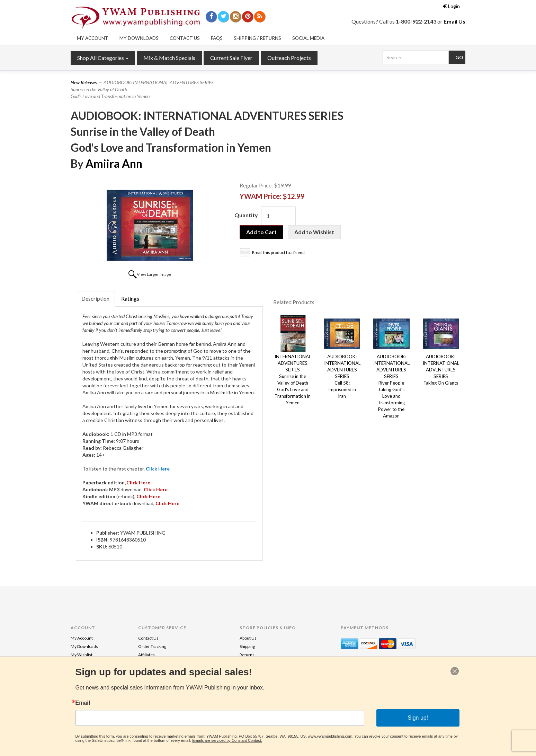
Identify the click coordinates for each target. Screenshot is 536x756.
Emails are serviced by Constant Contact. (227, 740)
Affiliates (146, 655)
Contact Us (185, 38)
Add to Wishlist (314, 232)
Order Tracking (152, 646)
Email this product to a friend (278, 252)
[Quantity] (278, 216)
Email (83, 703)
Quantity (246, 215)
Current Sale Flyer (231, 58)
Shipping (247, 646)
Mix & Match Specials (169, 58)
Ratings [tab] (130, 298)
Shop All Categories (103, 58)
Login (451, 6)
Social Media (308, 38)
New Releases (84, 82)
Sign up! (418, 718)
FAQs (217, 38)
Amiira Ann (114, 163)
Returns (247, 655)
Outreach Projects (289, 58)
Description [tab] (95, 298)
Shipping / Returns (257, 38)
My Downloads (139, 38)
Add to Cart (261, 232)
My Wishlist (82, 655)
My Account (93, 38)
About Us (248, 638)
